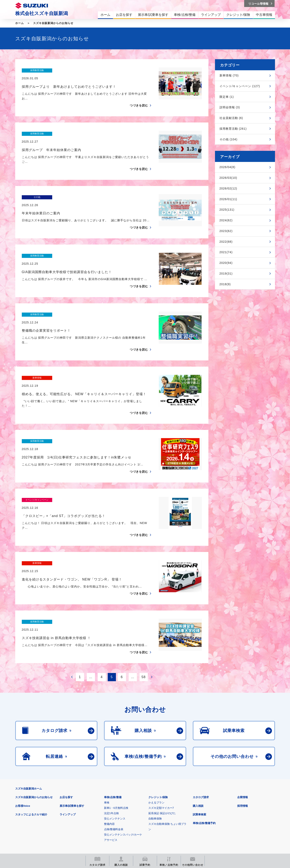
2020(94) (226, 263)
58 (144, 617)
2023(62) (226, 231)
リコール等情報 (190, 824)
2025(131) (227, 210)
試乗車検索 (199, 755)
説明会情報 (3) (230, 107)
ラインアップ (68, 755)
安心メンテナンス (115, 759)
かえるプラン (156, 743)
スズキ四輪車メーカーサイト (37, 824)
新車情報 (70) (229, 75)
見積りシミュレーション (88, 824)
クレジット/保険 (158, 737)
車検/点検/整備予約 (204, 763)
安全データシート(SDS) (29, 804)
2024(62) (226, 220)
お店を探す (66, 737)
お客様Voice (23, 746)
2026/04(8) (228, 167)
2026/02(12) (228, 188)
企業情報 (243, 737)
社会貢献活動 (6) (231, 118)
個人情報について (93, 804)
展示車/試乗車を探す (72, 746)
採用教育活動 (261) (233, 129)
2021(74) (226, 252)
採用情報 (243, 746)
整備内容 (109, 764)
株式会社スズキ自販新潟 (42, 13)
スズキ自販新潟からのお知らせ (53, 23)
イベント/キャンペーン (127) (240, 86)
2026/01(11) (228, 199)
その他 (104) (229, 139)
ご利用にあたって (63, 804)
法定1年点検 (111, 753)
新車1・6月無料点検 (116, 748)
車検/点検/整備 (113, 737)
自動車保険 (155, 759)
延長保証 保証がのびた (162, 753)
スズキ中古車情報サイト (241, 824)
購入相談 (198, 746)
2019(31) (226, 274)
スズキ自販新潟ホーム (29, 729)
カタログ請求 (201, 737)
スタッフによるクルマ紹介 (31, 755)
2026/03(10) (228, 178)
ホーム (20, 23)
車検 (107, 743)
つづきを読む (139, 98)
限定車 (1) (227, 97)
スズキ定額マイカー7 (161, 748)
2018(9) (225, 284)
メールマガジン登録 (139, 824)
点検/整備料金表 (114, 769)
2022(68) (226, 242)
